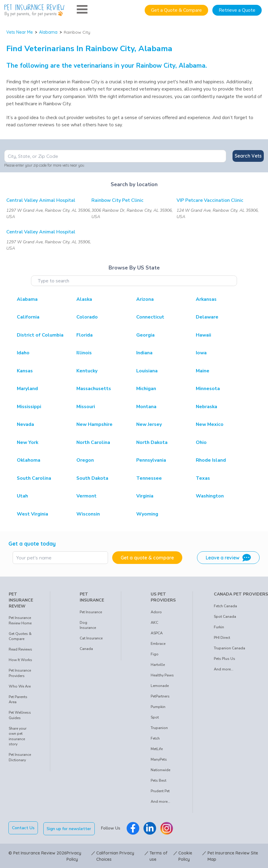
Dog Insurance (88, 625)
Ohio (201, 442)
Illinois (84, 353)
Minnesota (208, 389)
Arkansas (206, 299)
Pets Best (159, 780)
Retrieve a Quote (237, 10)
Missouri (86, 407)
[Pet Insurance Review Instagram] (168, 828)
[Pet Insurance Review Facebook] (134, 828)
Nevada (25, 424)
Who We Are (20, 686)
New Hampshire (94, 424)
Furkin (219, 627)
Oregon (85, 460)
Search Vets (248, 156)
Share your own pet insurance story (18, 736)
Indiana (144, 353)
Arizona (145, 299)
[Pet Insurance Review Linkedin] (151, 828)
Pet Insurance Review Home (20, 620)
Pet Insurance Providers (20, 673)
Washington (210, 496)
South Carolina (34, 478)
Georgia (145, 335)
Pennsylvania (151, 460)
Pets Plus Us (225, 659)
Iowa (201, 353)
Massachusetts (94, 389)
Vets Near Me (20, 32)
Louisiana (147, 371)
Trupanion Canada (229, 648)
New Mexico (210, 424)
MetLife (157, 749)
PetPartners (160, 696)
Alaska (84, 299)
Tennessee (149, 478)
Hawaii (203, 335)
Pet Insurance (91, 612)
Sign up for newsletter (70, 828)
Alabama (48, 32)
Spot (155, 717)
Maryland (27, 389)
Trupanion (159, 728)
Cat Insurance (91, 638)
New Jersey (149, 424)
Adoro (156, 612)
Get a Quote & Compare (176, 10)
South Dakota (92, 478)
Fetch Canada (225, 606)
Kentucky (87, 371)
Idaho (23, 353)
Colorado (87, 317)
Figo (155, 654)
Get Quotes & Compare (20, 636)
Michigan (146, 389)
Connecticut (150, 317)
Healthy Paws (162, 675)
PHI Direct (222, 638)
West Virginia (32, 514)
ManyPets (159, 759)
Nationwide (160, 770)
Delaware (207, 317)
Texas (203, 478)
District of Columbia (40, 335)
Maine (203, 371)
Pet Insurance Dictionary (20, 757)
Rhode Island (211, 460)
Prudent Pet (160, 791)
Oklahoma (29, 460)
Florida (85, 335)
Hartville (158, 665)
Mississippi (29, 407)
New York (28, 442)
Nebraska (206, 407)
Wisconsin (88, 514)
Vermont (86, 496)
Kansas (25, 371)
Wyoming (147, 514)
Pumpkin (158, 707)
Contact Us (23, 828)
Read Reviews (20, 649)
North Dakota (152, 442)
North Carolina (93, 442)
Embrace (158, 644)
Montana (146, 407)
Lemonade (160, 686)
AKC (154, 623)
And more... (160, 802)
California (28, 317)
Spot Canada (225, 617)
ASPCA (157, 633)
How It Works (20, 660)
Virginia (145, 496)
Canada (86, 649)
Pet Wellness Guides (20, 715)
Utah (22, 496)
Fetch (155, 738)
